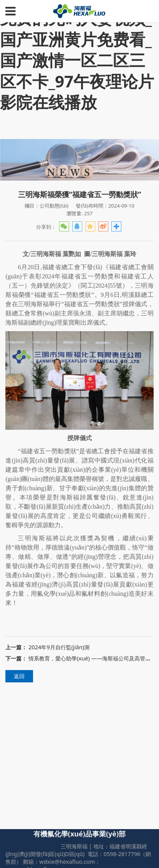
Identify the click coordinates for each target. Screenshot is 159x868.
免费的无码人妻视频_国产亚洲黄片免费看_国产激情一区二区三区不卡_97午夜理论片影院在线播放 (77, 60)
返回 (19, 676)
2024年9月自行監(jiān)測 (59, 647)
